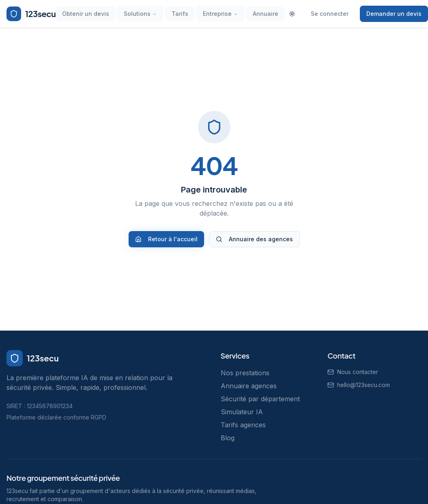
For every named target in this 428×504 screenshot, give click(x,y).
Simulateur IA (242, 412)
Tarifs (180, 14)
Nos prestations (245, 373)
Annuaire (266, 14)
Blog (228, 438)
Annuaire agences (249, 386)
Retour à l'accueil (166, 239)
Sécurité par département (260, 399)
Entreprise (220, 14)
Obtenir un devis (86, 14)
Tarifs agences (243, 425)
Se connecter (330, 14)
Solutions (140, 14)
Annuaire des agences (254, 239)
